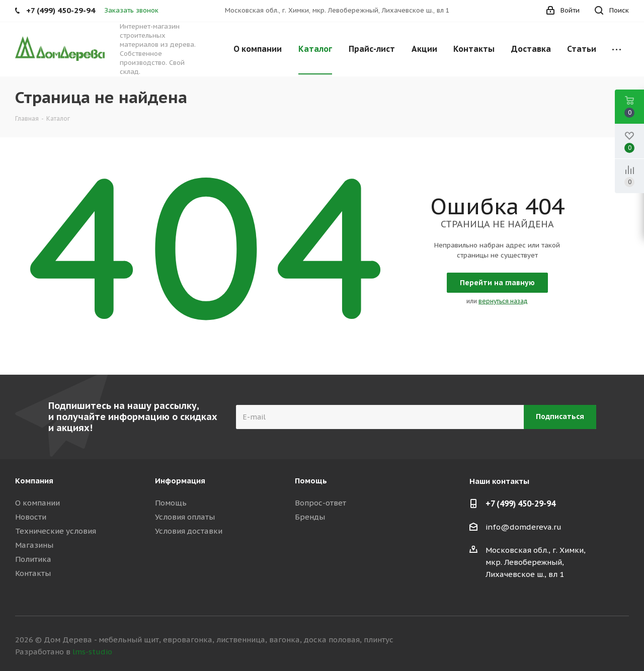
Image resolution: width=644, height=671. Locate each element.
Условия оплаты (185, 517)
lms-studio (92, 652)
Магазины (34, 545)
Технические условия (56, 531)
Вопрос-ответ (320, 503)
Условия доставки (189, 531)
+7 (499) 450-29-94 (520, 504)
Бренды (310, 517)
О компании (37, 503)
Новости (31, 517)
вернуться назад (503, 301)
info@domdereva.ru (524, 527)
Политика (33, 559)
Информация (180, 481)
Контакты (33, 573)
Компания (34, 481)
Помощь (171, 503)
